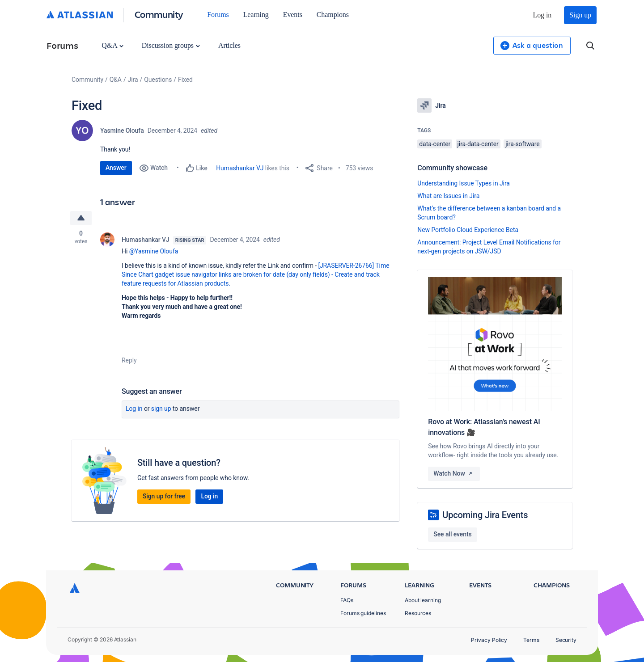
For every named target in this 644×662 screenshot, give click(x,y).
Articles (229, 45)
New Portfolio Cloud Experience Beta (468, 230)
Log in (542, 15)
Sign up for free (164, 496)
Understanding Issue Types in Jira (464, 183)
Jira (133, 80)
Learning (256, 15)
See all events (452, 534)
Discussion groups (171, 45)
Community (159, 14)
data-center (435, 144)
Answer (116, 168)
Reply (129, 360)
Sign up (580, 15)
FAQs (347, 600)
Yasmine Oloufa (122, 131)
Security (566, 640)
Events (293, 15)
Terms (531, 640)
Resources (418, 613)
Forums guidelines (363, 613)
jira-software (522, 144)
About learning (423, 600)
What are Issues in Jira (448, 196)
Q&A (112, 45)
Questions (158, 80)
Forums (218, 15)
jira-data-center (478, 144)
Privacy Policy (489, 640)
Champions (333, 15)
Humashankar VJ (240, 168)
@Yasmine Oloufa (154, 251)
